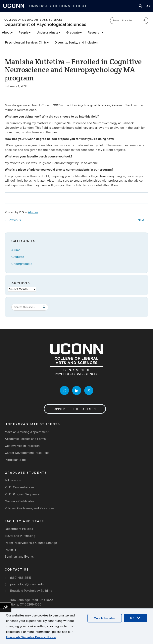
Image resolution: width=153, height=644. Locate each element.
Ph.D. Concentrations (20, 487)
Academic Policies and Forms (25, 439)
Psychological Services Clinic (27, 43)
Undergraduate (48, 33)
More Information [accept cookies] (105, 618)
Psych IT (11, 550)
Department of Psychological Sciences (45, 24)
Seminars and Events (19, 557)
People (25, 33)
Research (95, 33)
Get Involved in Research (22, 446)
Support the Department (75, 409)
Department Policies (19, 529)
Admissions (13, 480)
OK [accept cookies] (135, 618)
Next (143, 220)
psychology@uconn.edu (27, 584)
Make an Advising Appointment (27, 432)
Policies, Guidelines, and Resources (29, 508)
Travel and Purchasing (20, 536)
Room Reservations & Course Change (31, 543)
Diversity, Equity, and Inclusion (76, 43)
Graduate (74, 33)
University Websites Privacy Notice (31, 637)
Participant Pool (16, 460)
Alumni (33, 212)
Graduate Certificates (19, 501)
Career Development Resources (27, 453)
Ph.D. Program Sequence (22, 494)
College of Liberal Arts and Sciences (33, 20)
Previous (13, 220)
